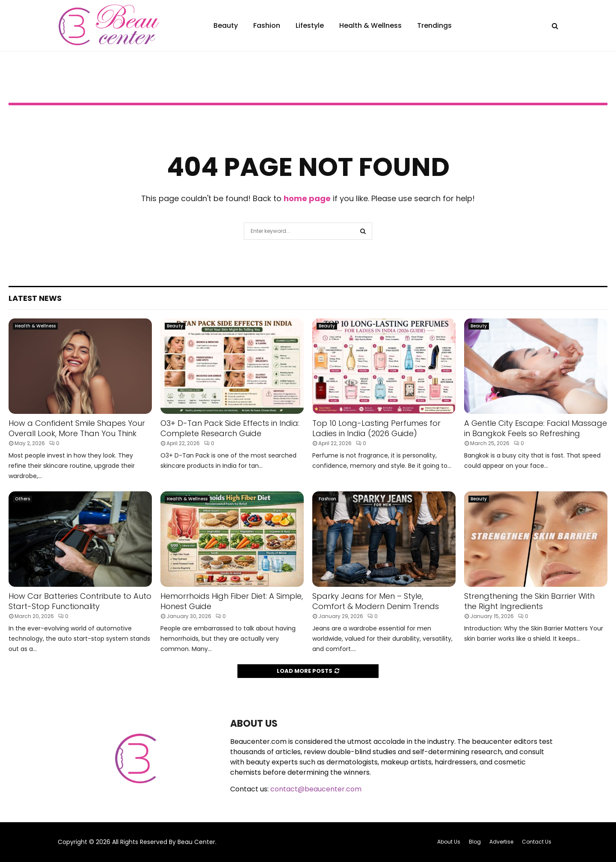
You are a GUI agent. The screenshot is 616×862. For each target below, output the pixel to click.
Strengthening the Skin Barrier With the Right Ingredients (529, 601)
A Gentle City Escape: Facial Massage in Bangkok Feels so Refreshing (536, 428)
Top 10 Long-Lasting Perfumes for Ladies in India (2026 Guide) (376, 428)
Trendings (434, 25)
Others (22, 499)
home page (307, 198)
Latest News (35, 298)
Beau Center (196, 842)
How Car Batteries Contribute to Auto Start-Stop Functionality (80, 601)
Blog (475, 842)
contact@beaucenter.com (316, 789)
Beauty (226, 25)
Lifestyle (310, 25)
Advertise (501, 842)
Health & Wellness (370, 25)
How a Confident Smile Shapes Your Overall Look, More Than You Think (77, 428)
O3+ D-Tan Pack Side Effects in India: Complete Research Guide (230, 428)
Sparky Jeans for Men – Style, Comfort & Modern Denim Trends (376, 601)
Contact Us (537, 842)
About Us (449, 842)
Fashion (267, 25)
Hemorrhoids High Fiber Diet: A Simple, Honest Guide (232, 601)
